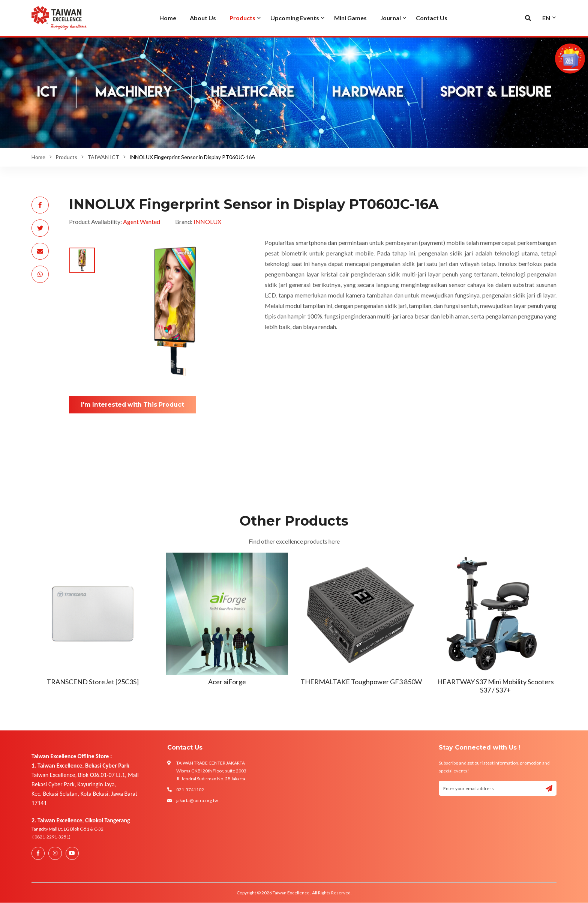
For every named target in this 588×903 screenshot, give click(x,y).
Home (38, 157)
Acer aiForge (227, 682)
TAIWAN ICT (103, 157)
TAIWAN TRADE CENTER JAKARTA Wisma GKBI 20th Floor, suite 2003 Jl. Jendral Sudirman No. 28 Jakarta (211, 771)
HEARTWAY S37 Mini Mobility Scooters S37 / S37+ (496, 686)
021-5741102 (190, 790)
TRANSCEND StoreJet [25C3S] (93, 682)
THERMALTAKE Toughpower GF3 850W (361, 682)
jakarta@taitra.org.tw (197, 800)
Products (66, 157)
